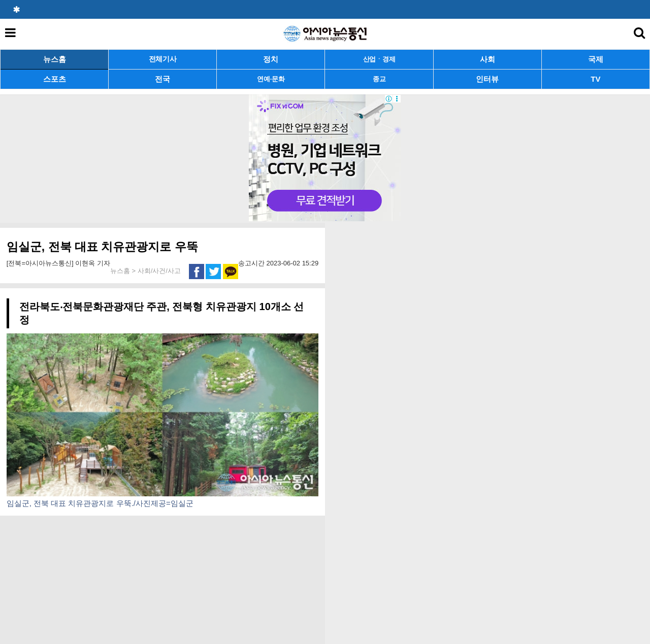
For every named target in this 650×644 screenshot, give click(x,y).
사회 (487, 59)
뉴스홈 (55, 59)
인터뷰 (487, 79)
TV (595, 79)
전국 (162, 79)
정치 (271, 59)
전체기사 (163, 59)
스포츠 (55, 79)
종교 (379, 79)
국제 (596, 59)
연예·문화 (271, 79)
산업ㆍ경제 (379, 59)
